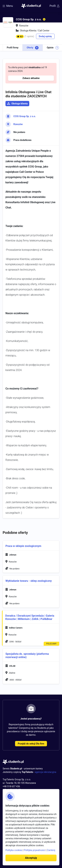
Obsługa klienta (20, 104)
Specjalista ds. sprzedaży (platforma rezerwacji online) (27, 656)
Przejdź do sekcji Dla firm (31, 744)
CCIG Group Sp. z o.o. (25, 116)
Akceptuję (31, 858)
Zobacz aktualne (31, 78)
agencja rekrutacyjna (46, 772)
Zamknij (51, 850)
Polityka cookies (14, 850)
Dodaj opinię (45, 36)
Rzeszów (18, 124)
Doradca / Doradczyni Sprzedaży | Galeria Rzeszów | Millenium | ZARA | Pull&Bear (30, 617)
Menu (8, 6)
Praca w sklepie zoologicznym (23, 546)
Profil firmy (13, 48)
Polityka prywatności (35, 850)
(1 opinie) (29, 36)
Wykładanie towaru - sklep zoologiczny (29, 581)
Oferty (33, 48)
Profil (54, 6)
